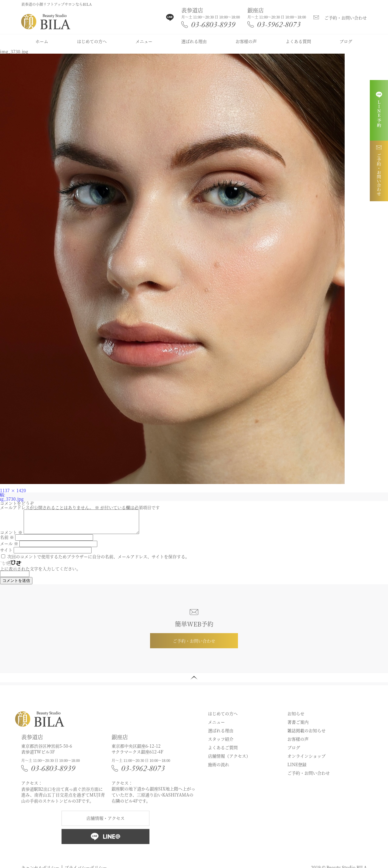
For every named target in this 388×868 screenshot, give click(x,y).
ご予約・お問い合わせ (346, 18)
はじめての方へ (92, 41)
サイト (6, 554)
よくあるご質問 (223, 752)
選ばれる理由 (194, 41)
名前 (7, 542)
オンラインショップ (306, 760)
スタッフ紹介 (221, 743)
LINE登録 (297, 769)
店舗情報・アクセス (105, 823)
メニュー (144, 41)
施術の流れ (219, 769)
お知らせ (296, 718)
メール (9, 548)
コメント (11, 537)
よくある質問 (298, 41)
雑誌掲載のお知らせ (306, 735)
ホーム (42, 41)
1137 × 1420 (13, 490)
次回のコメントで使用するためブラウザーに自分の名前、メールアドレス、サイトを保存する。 (98, 561)
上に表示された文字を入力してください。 (40, 573)
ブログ (346, 41)
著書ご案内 (298, 726)
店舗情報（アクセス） (229, 760)
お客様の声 (246, 41)
